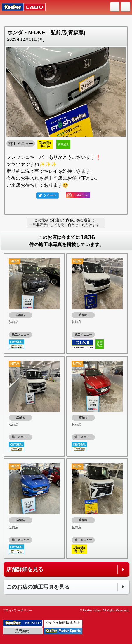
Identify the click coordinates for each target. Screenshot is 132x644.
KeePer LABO (21, 7)
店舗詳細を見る (25, 569)
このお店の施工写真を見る (38, 587)
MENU (126, 7)
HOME (115, 7)
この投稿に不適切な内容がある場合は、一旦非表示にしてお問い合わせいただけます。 (66, 223)
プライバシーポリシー (18, 610)
